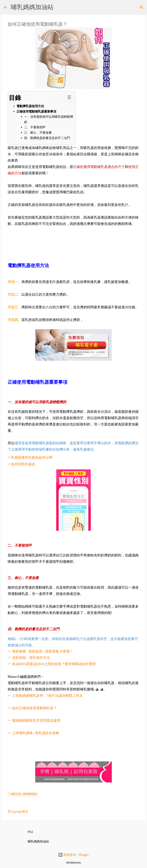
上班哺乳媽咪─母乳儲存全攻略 (36, 733)
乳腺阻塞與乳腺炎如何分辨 (32, 457)
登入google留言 (18, 812)
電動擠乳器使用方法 (30, 106)
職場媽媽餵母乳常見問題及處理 (36, 721)
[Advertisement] (77, 236)
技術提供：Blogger (73, 855)
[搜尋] (142, 7)
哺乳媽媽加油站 (32, 7)
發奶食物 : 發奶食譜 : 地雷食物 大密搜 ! (42, 651)
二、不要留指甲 (35, 127)
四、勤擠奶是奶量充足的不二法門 (47, 138)
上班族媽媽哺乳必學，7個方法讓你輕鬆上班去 (47, 696)
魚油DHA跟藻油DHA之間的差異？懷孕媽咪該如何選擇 (54, 664)
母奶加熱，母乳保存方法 (31, 658)
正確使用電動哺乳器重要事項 (36, 111)
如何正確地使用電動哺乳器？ (34, 708)
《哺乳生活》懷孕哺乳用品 (23, 794)
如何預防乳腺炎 (23, 464)
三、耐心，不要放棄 (38, 133)
